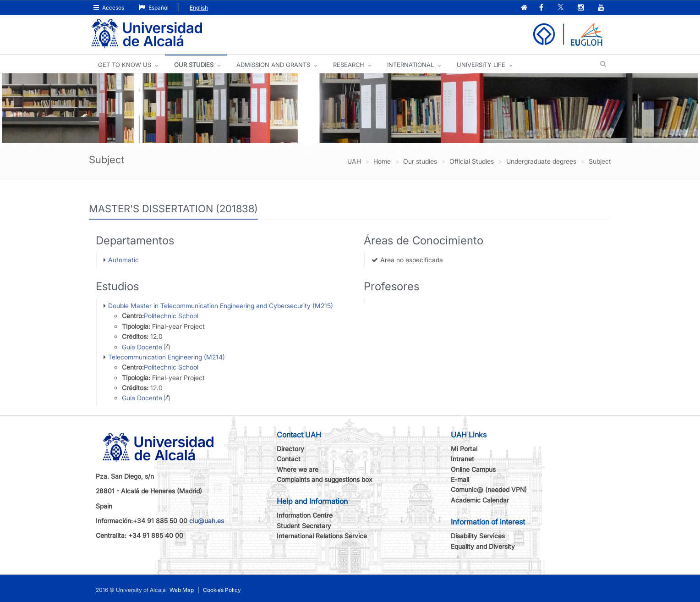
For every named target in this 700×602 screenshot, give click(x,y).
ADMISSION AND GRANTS (273, 65)
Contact (289, 459)
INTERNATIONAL (410, 65)
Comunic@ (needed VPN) (489, 489)
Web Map (182, 590)
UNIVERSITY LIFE (481, 65)
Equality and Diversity (483, 546)
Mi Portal (464, 449)
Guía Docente (142, 347)
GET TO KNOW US (125, 65)
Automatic (123, 260)
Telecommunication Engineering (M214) (167, 357)
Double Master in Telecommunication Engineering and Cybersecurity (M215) (221, 306)
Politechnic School (171, 316)
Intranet (462, 459)
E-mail (460, 479)
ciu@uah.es (207, 521)
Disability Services (478, 536)
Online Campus (473, 469)
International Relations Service (322, 536)
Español (154, 8)
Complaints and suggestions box (325, 479)
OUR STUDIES (194, 65)
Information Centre (305, 515)
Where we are (298, 469)
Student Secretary (304, 526)
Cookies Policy (222, 590)
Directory (290, 449)
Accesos (109, 8)
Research (349, 65)
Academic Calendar (480, 500)
